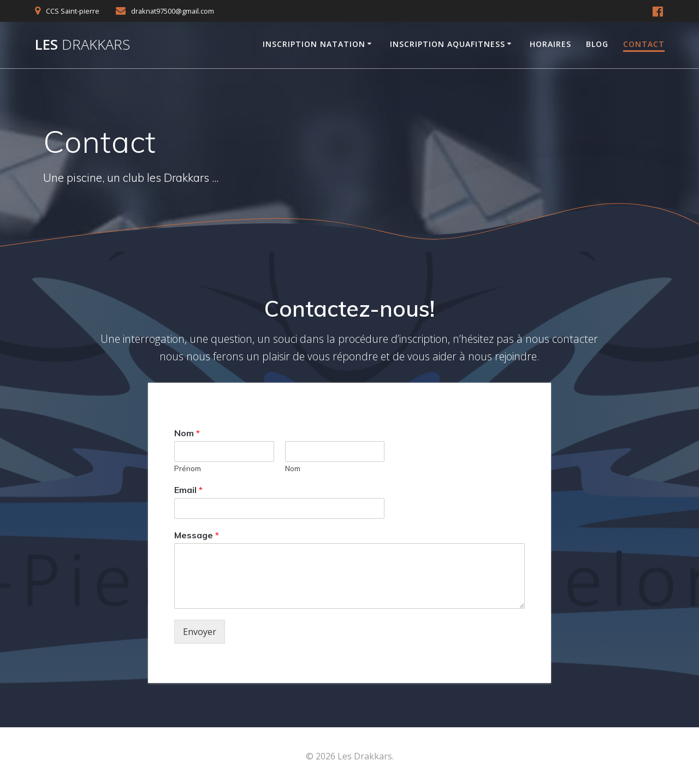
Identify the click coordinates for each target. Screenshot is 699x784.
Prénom (188, 468)
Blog (597, 44)
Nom (187, 433)
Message (197, 535)
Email (188, 490)
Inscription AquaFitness (448, 44)
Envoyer (200, 632)
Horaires (550, 44)
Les (82, 45)
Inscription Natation (314, 44)
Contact (644, 44)
